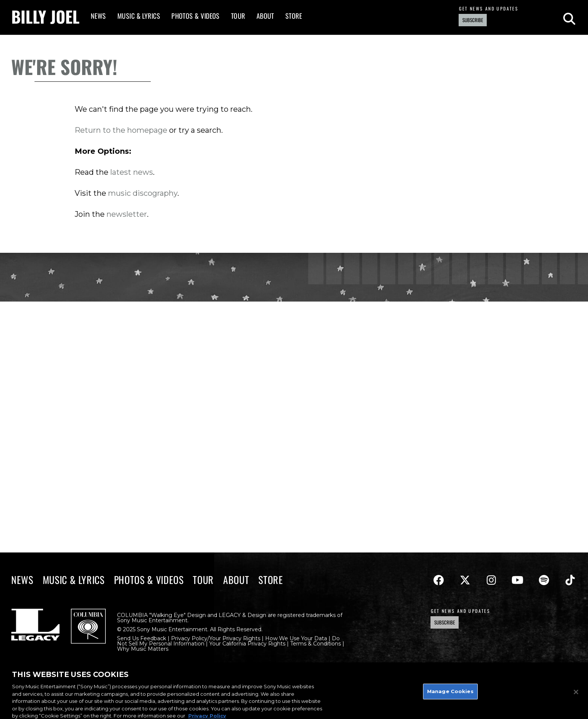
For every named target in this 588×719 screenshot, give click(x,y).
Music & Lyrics (139, 16)
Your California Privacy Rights (247, 644)
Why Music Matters (143, 649)
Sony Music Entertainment (152, 620)
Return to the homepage (121, 130)
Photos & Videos (196, 16)
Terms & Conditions (316, 644)
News (98, 16)
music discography (143, 193)
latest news (132, 172)
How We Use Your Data (296, 638)
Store (294, 16)
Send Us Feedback (142, 638)
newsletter (127, 214)
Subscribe (473, 20)
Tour (238, 16)
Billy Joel (45, 16)
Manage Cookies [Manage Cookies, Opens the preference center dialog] (450, 694)
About (265, 16)
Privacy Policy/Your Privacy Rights (216, 638)
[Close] (576, 695)
